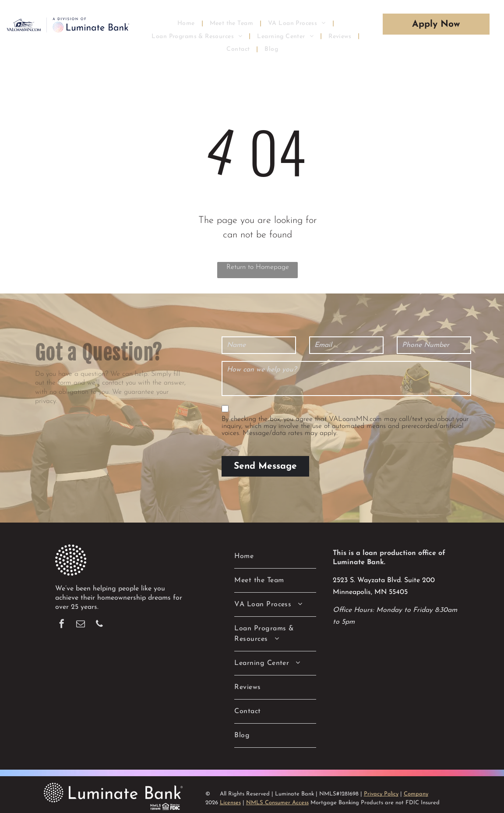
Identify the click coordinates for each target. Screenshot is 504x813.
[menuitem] (187, 23)
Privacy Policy (381, 794)
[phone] (99, 625)
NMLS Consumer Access (277, 803)
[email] (81, 625)
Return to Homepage (258, 267)
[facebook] (62, 625)
